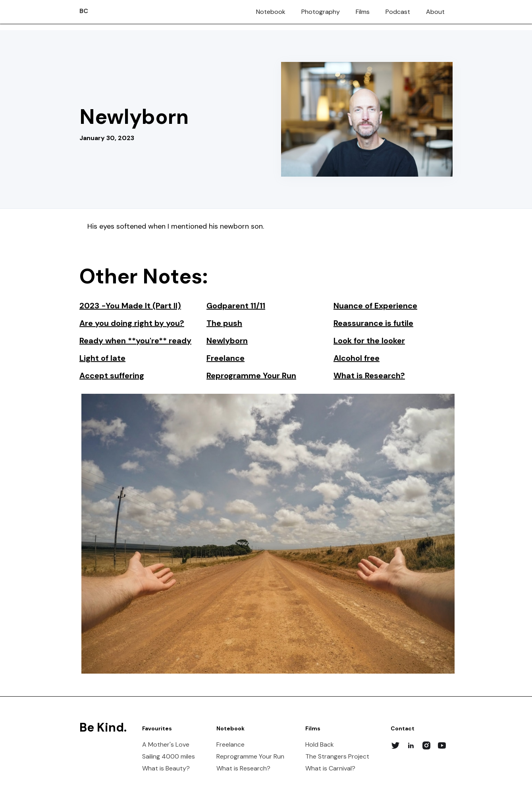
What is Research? (243, 768)
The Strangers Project (337, 757)
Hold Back (320, 745)
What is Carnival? (330, 768)
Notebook (271, 12)
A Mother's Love (166, 745)
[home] (84, 8)
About (435, 12)
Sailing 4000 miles (169, 757)
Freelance (230, 745)
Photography (321, 12)
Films (363, 12)
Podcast (398, 12)
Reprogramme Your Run (250, 757)
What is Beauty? (166, 768)
